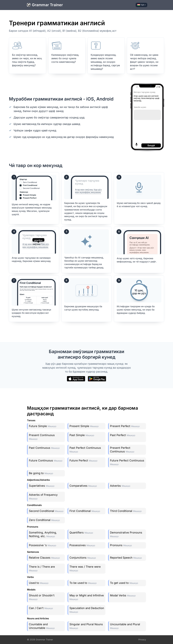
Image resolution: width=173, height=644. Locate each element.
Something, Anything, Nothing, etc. (43, 534)
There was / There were (85, 568)
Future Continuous (46, 461)
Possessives (82, 545)
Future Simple (43, 426)
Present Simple (84, 426)
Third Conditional (126, 511)
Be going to (41, 473)
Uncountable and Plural (125, 626)
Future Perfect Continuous (127, 462)
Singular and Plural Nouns (86, 626)
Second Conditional (46, 511)
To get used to (124, 583)
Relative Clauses (44, 558)
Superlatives (42, 486)
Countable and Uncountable (42, 626)
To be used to (83, 583)
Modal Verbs (123, 595)
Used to (39, 583)
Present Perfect (125, 426)
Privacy (142, 640)
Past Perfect (123, 435)
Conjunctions (83, 558)
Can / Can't (41, 608)
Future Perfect (83, 461)
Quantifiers (81, 533)
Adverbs (120, 486)
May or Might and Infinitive (87, 597)
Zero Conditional (44, 520)
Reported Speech (126, 558)
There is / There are (42, 568)
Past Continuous (44, 448)
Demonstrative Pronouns (126, 534)
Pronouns (121, 545)
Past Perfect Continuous (85, 450)
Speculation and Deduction (87, 610)
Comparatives (83, 486)
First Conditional (85, 511)
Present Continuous (42, 437)
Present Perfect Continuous (122, 450)
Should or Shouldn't (42, 597)
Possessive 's (43, 545)
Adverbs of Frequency (43, 497)
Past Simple (82, 435)
